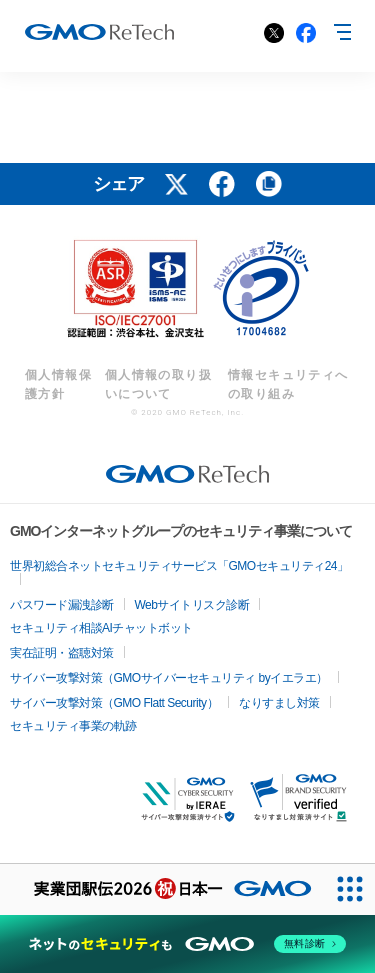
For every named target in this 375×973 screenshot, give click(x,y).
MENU (339, 32)
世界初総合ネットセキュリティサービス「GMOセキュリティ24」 (179, 566)
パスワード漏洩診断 (62, 605)
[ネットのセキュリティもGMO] (187, 944)
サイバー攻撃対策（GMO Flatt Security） (114, 703)
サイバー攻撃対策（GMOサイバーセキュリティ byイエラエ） (169, 678)
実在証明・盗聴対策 (62, 653)
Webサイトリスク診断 (192, 605)
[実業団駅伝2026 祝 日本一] (162, 889)
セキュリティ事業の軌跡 (73, 726)
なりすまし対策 (279, 703)
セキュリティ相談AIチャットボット (101, 628)
